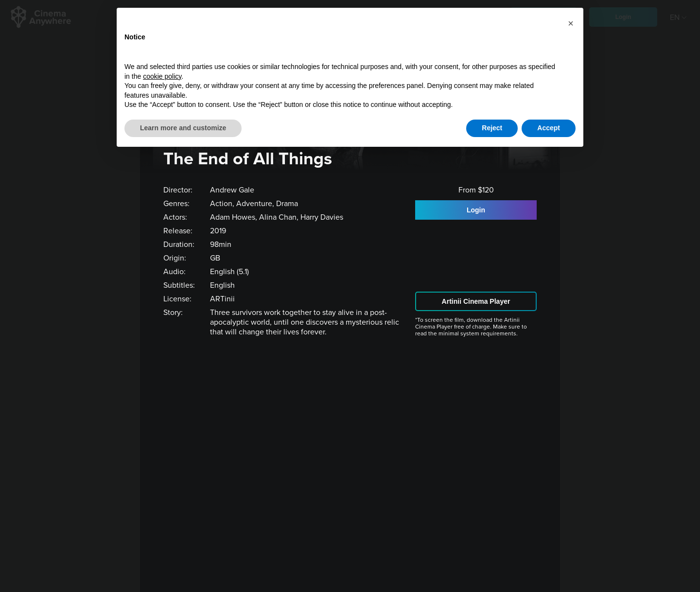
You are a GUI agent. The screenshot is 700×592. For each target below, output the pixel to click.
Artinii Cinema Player (476, 301)
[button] (571, 23)
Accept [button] (549, 128)
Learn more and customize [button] (183, 128)
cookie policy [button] (162, 76)
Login (476, 210)
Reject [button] (492, 128)
